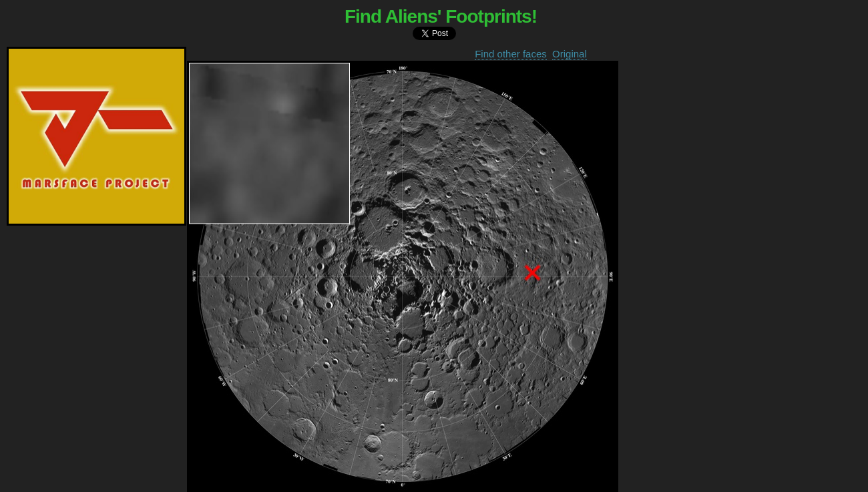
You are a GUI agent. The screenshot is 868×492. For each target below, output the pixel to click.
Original (570, 54)
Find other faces (511, 54)
